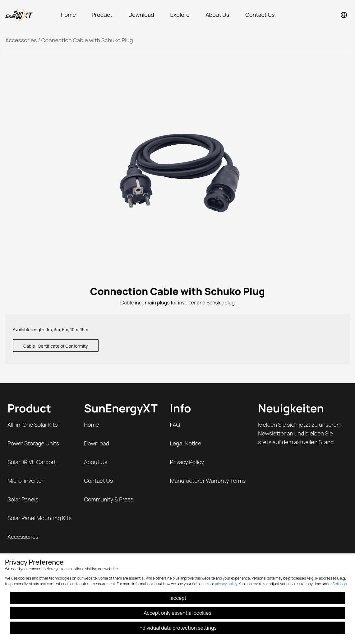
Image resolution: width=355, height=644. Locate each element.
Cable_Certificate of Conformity (56, 346)
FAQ (175, 425)
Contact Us (98, 481)
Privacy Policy (187, 462)
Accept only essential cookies (178, 613)
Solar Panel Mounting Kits (39, 518)
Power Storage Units (33, 443)
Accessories (21, 40)
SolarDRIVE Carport (32, 462)
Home (91, 425)
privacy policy (226, 584)
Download (97, 443)
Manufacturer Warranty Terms (208, 481)
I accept (178, 598)
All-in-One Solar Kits (33, 425)
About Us (96, 462)
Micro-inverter (25, 481)
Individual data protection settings (178, 628)
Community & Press (109, 499)
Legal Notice (186, 443)
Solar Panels (23, 499)
